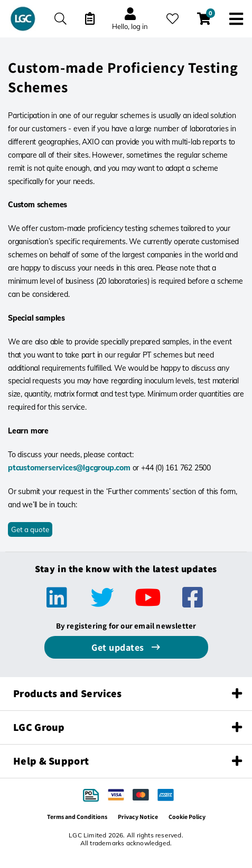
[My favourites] (172, 19)
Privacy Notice (138, 817)
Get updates (119, 647)
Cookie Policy (187, 817)
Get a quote (30, 529)
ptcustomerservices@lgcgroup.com (69, 468)
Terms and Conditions (77, 817)
